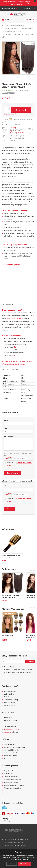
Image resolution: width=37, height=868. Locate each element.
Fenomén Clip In (8, 744)
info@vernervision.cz (17, 132)
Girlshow (13, 127)
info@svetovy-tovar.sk (12, 729)
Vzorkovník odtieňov (10, 756)
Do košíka (21, 110)
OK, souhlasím (24, 864)
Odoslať (10, 509)
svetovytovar (9, 732)
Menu (6, 20)
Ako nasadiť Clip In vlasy (11, 750)
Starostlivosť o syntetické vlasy (13, 747)
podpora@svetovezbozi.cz (16, 319)
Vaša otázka (9, 436)
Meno (6, 420)
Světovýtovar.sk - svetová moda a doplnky (18, 14)
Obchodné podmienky (10, 777)
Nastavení (12, 864)
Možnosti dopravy (9, 691)
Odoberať (30, 661)
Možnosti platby (8, 694)
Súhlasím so (18, 464)
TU (15, 347)
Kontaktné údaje (8, 774)
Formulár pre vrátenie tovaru (12, 788)
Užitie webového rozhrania (12, 780)
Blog (4, 759)
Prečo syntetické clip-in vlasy (13, 753)
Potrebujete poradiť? (9, 9)
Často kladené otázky (10, 700)
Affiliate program (8, 703)
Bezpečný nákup (8, 771)
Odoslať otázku (12, 473)
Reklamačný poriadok (10, 782)
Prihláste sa (29, 9)
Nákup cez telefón (10, 114)
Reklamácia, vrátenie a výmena (13, 785)
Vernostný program (9, 705)
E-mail (6, 428)
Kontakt (5, 697)
